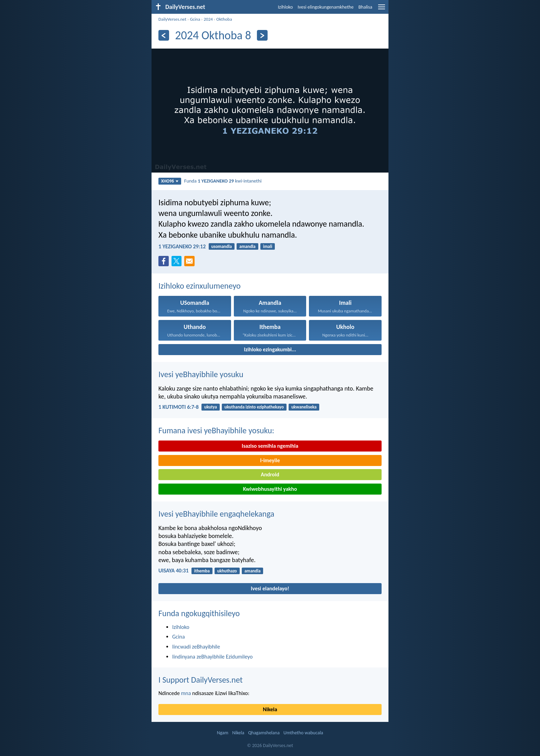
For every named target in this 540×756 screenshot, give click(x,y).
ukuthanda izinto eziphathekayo (254, 407)
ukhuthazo (227, 571)
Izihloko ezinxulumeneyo (200, 286)
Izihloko (285, 7)
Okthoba (224, 19)
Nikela (270, 709)
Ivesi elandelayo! (270, 588)
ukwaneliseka (304, 407)
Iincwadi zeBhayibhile (196, 647)
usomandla (221, 246)
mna (186, 693)
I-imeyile (270, 460)
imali (268, 246)
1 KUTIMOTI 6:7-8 (179, 407)
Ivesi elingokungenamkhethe (325, 7)
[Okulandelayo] (262, 35)
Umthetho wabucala (303, 733)
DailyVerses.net (172, 19)
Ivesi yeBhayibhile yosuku (201, 374)
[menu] (382, 9)
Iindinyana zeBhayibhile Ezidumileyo (212, 657)
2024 (208, 19)
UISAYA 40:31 (174, 571)
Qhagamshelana (264, 733)
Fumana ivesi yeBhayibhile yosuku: (216, 430)
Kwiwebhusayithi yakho (270, 489)
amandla (247, 246)
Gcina (195, 19)
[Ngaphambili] (164, 35)
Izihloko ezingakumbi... (270, 349)
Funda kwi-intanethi (223, 181)
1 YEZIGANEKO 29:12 (182, 246)
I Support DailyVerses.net (201, 680)
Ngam (223, 733)
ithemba (202, 571)
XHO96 (170, 181)
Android (270, 474)
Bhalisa (365, 7)
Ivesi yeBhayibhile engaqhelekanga (216, 514)
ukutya (211, 407)
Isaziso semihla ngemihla (270, 446)
